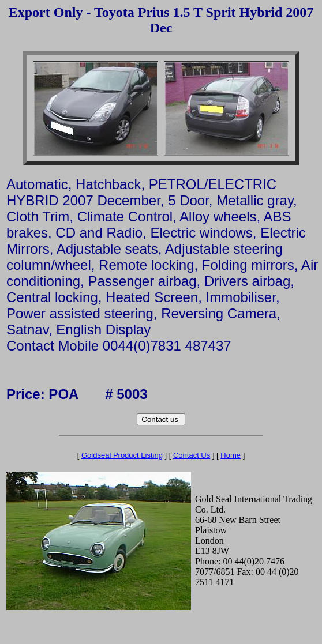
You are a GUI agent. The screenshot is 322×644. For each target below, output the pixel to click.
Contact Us (192, 455)
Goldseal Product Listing (122, 455)
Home (231, 455)
